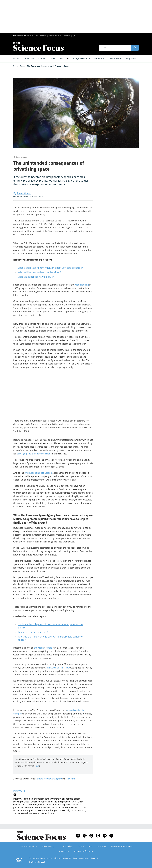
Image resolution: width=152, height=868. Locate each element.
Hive (37, 766)
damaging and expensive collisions (34, 454)
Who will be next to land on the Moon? (40, 272)
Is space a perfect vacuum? (33, 632)
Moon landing (82, 285)
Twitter (39, 779)
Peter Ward (19, 791)
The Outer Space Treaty (58, 668)
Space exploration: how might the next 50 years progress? (50, 268)
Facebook (47, 779)
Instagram (57, 779)
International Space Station (38, 473)
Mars (50, 648)
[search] (135, 48)
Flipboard (70, 779)
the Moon (39, 648)
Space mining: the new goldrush (36, 277)
